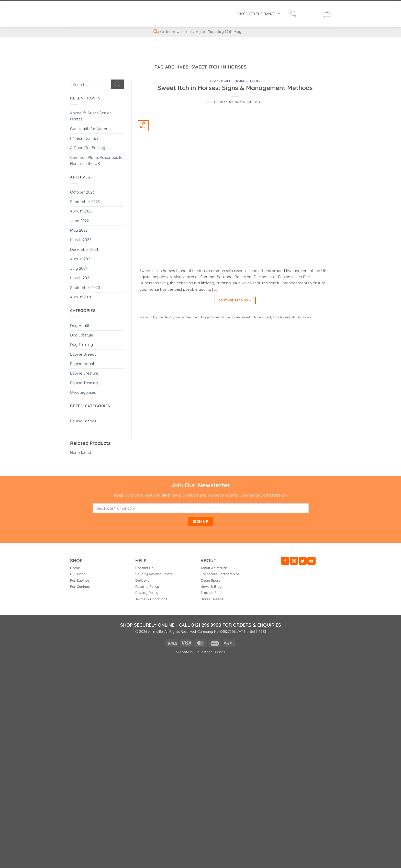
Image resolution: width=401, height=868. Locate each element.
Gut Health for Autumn (90, 129)
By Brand (78, 574)
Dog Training (81, 345)
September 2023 (85, 202)
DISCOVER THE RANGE (259, 14)
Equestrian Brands (210, 652)
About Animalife (214, 568)
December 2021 (84, 249)
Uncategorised (83, 392)
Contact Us (144, 568)
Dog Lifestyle (82, 335)
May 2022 (79, 230)
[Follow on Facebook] (285, 561)
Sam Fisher (255, 102)
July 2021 (79, 268)
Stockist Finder (213, 593)
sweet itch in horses (226, 317)
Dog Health (80, 326)
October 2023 (82, 192)
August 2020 (81, 297)
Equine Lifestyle (84, 373)
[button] (293, 14)
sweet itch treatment (256, 317)
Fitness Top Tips (84, 138)
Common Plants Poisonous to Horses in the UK (96, 160)
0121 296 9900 (206, 625)
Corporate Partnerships (220, 574)
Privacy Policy (147, 593)
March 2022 (81, 240)
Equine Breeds (83, 354)
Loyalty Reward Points (154, 574)
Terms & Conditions (151, 599)
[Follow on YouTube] (311, 561)
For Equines (80, 580)
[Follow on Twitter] (303, 561)
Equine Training (84, 383)
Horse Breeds (212, 599)
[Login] (305, 14)
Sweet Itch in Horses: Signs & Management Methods (235, 88)
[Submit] (117, 84)
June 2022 (79, 221)
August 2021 (81, 259)
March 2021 (80, 278)
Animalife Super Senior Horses (91, 116)
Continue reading (235, 300)
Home (75, 568)
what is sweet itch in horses (292, 317)
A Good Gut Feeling (88, 148)
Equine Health (83, 364)
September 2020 (85, 288)
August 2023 (81, 211)
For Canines (80, 586)
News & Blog (211, 586)
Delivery (142, 580)
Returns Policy (147, 586)
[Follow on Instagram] (294, 561)
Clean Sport (210, 580)
